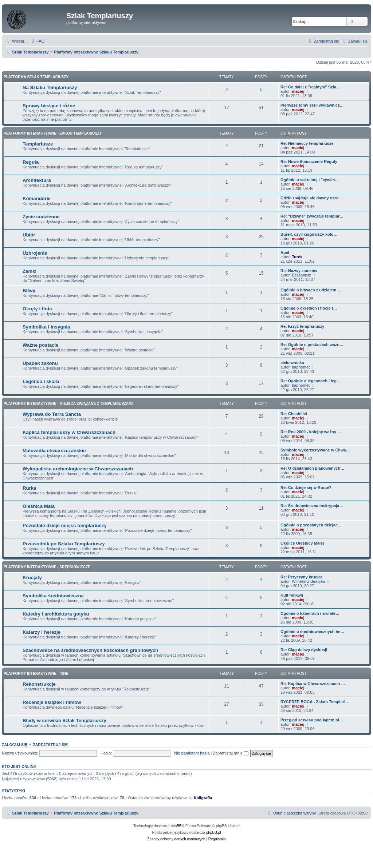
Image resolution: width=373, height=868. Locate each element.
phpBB (176, 826)
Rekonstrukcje (39, 684)
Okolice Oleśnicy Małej (302, 543)
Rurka (29, 488)
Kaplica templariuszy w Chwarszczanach (69, 432)
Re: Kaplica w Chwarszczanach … (313, 684)
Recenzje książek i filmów (52, 702)
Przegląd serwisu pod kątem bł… (312, 720)
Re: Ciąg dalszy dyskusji (304, 650)
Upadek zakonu (40, 363)
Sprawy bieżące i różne (49, 106)
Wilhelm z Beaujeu (308, 581)
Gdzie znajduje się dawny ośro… (312, 198)
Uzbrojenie (35, 253)
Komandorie (37, 198)
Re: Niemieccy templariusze (307, 143)
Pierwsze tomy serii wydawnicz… (312, 105)
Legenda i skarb (41, 381)
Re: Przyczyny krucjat (301, 577)
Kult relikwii (292, 595)
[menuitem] (37, 41)
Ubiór (29, 235)
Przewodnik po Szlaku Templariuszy (64, 544)
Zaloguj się (15, 745)
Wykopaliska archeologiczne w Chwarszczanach (78, 469)
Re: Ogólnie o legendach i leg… (311, 381)
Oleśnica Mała (39, 506)
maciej (298, 91)
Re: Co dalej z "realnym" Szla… (310, 87)
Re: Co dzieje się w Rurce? (306, 487)
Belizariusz (301, 275)
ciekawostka (292, 363)
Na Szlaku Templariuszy (50, 87)
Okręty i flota (37, 309)
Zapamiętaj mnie (230, 753)
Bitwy (29, 290)
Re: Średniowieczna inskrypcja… (312, 506)
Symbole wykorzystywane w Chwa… (315, 450)
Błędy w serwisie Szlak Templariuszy (64, 720)
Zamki (30, 271)
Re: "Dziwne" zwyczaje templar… (312, 216)
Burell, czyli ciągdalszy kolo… (309, 234)
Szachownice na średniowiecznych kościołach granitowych (90, 650)
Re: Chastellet (294, 414)
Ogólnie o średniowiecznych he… (312, 632)
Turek (297, 257)
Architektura (37, 180)
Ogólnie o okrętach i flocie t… (309, 308)
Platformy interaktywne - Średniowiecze (47, 567)
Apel (285, 252)
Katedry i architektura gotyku (56, 614)
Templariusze (38, 144)
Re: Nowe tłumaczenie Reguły (309, 162)
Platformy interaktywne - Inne (36, 674)
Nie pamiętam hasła (192, 753)
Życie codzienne (41, 217)
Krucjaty (32, 578)
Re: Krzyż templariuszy (302, 326)
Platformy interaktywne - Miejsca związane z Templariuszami (68, 404)
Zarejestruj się (50, 745)
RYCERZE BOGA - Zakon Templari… (315, 702)
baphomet (301, 367)
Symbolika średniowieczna (53, 596)
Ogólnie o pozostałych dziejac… (311, 525)
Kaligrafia (203, 798)
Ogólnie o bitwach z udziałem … (311, 290)
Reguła (31, 162)
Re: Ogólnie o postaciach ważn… (312, 345)
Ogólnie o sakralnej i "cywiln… (310, 180)
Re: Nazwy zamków (299, 271)
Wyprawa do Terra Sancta (52, 414)
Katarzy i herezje (42, 632)
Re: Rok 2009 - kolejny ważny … (311, 432)
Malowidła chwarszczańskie (54, 451)
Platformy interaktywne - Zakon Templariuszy (53, 133)
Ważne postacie (40, 345)
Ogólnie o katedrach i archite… (310, 613)
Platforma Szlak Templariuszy (36, 77)
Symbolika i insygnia (46, 327)
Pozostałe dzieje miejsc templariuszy (65, 525)
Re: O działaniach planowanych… (312, 468)
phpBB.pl (214, 833)
